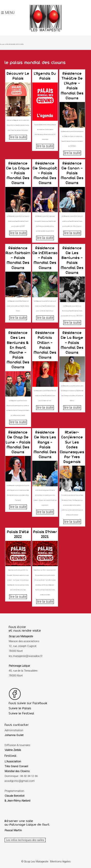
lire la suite (18, 137)
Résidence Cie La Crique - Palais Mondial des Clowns (18, 173)
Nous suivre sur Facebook (28, 703)
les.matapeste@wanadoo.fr (26, 656)
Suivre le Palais (20, 708)
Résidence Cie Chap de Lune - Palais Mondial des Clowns (18, 442)
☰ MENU (8, 13)
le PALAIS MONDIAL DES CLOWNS (14, 44)
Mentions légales (60, 861)
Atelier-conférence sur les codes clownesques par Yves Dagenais (72, 447)
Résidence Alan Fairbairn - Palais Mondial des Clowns (18, 258)
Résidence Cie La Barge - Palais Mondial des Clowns (72, 342)
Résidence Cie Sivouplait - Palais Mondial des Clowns (45, 173)
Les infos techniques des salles (25, 840)
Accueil (2, 44)
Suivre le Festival (21, 713)
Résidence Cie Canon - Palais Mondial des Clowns (72, 173)
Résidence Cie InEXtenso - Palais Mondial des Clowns (45, 258)
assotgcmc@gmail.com (20, 781)
